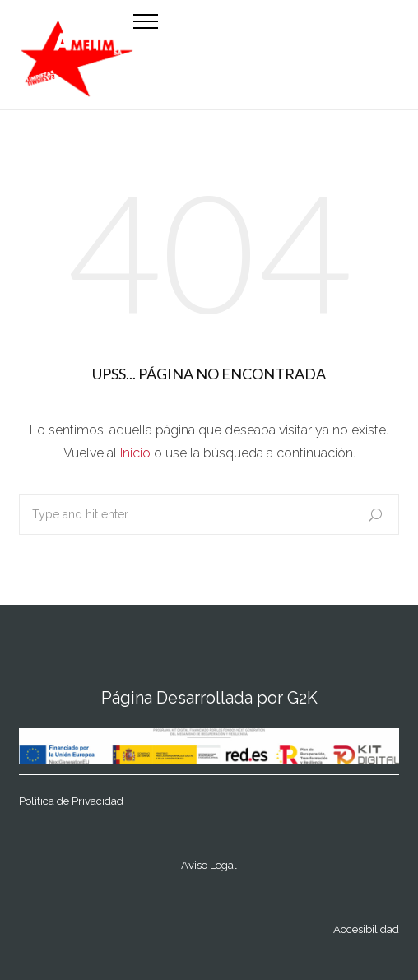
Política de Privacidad (71, 801)
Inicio (135, 453)
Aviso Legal (209, 865)
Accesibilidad (366, 929)
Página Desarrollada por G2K (209, 698)
